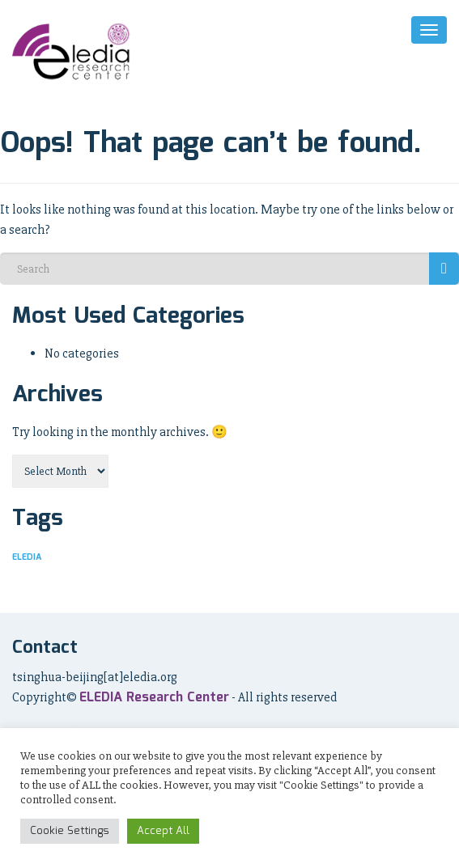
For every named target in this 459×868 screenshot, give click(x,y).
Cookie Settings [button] (70, 831)
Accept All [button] (163, 831)
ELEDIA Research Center (154, 698)
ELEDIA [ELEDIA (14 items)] (27, 557)
